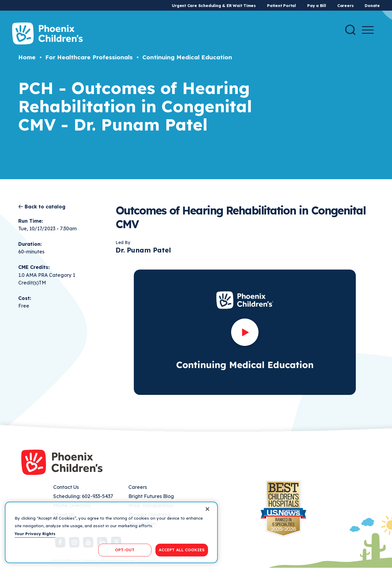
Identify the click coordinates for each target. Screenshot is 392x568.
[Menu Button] (368, 30)
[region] (111, 532)
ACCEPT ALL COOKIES (182, 550)
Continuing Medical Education (187, 57)
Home (27, 57)
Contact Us (66, 487)
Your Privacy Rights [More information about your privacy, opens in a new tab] (35, 534)
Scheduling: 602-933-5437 (83, 496)
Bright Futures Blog (151, 496)
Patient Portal (281, 5)
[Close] (207, 509)
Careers (345, 5)
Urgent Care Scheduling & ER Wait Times (214, 5)
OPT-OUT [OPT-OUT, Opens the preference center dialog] (125, 550)
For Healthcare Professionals (89, 57)
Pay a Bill (317, 5)
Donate (372, 5)
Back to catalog (45, 207)
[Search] (350, 30)
